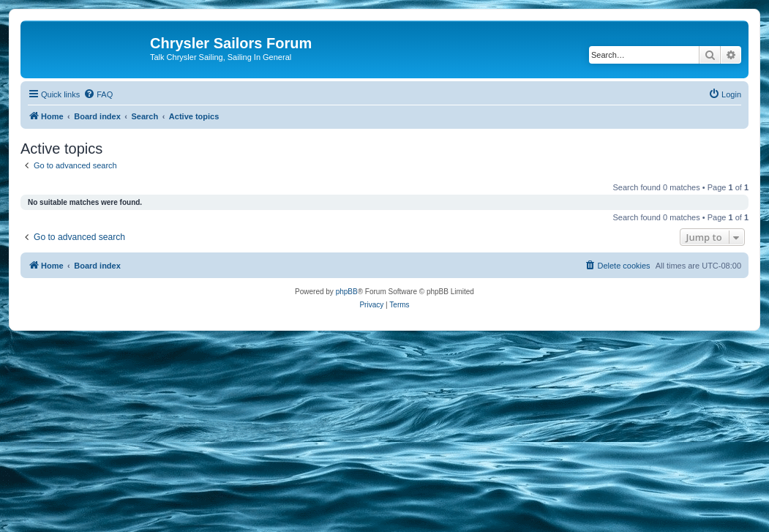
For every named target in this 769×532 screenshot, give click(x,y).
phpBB (347, 292)
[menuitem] (98, 94)
